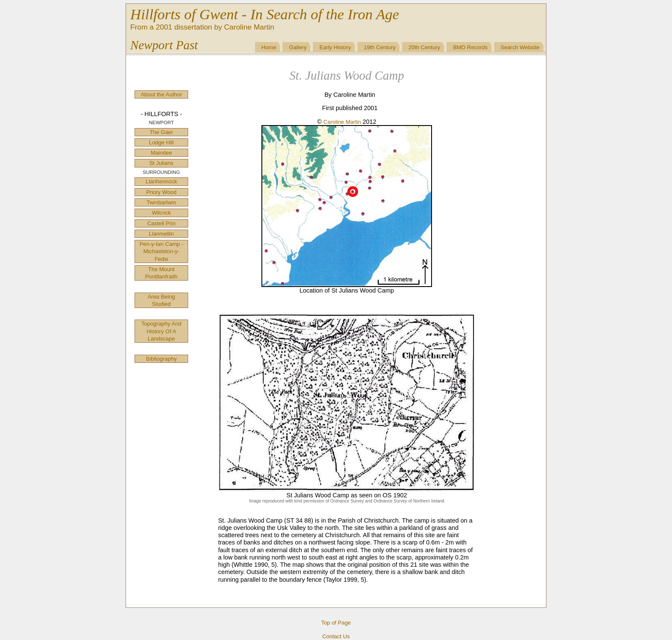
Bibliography (161, 359)
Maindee (162, 153)
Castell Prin (161, 223)
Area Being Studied (161, 300)
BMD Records (470, 47)
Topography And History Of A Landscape (162, 331)
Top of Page (336, 623)
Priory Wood (161, 192)
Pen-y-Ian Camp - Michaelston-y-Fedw (161, 251)
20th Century (424, 47)
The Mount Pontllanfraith (162, 273)
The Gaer (161, 132)
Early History (335, 47)
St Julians (161, 163)
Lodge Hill (162, 142)
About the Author (161, 94)
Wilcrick (161, 213)
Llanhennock (161, 181)
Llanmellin (161, 234)
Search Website (520, 47)
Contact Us (336, 636)
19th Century (380, 47)
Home (269, 47)
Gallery (298, 47)
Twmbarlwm (161, 202)
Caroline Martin (343, 122)
